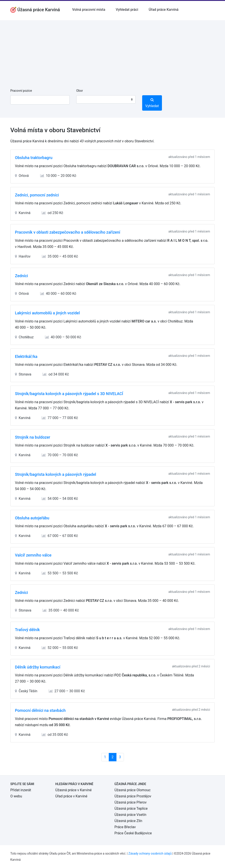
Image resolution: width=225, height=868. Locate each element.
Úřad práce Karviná (164, 10)
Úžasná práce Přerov (131, 802)
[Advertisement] (112, 51)
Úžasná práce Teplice (131, 808)
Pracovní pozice (21, 91)
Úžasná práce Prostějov (133, 796)
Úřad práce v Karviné (71, 796)
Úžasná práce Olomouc (133, 790)
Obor (80, 91)
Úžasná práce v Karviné (73, 790)
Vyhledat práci (127, 10)
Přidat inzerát (21, 790)
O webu (16, 796)
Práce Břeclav (125, 827)
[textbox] (85, 99)
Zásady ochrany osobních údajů (150, 853)
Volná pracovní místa (89, 10)
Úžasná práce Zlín (128, 821)
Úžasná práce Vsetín (130, 815)
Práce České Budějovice (133, 833)
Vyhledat (152, 103)
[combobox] (106, 99)
